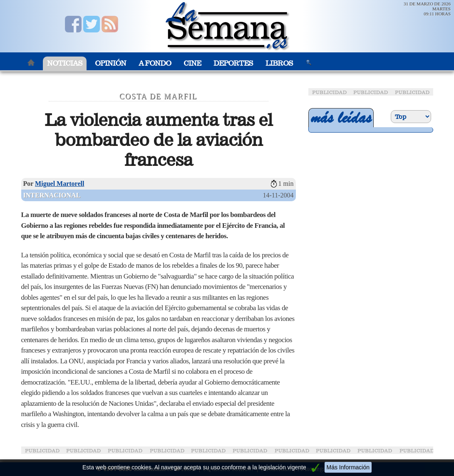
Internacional (52, 195)
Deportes (233, 63)
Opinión (110, 63)
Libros (279, 63)
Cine (192, 63)
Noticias (65, 63)
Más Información (348, 467)
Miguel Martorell (60, 184)
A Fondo (155, 63)
